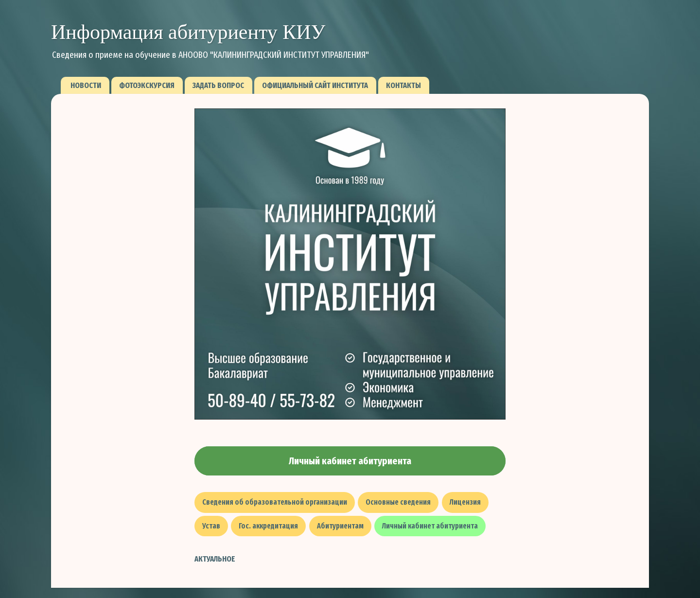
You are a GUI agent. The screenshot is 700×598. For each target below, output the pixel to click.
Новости (86, 85)
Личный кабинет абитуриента (350, 461)
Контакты (403, 85)
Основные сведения (398, 502)
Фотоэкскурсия (147, 85)
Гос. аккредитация (268, 526)
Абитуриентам (340, 526)
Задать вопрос (218, 85)
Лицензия (465, 502)
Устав (211, 526)
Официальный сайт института (315, 85)
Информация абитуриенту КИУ (188, 32)
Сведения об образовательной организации (275, 502)
